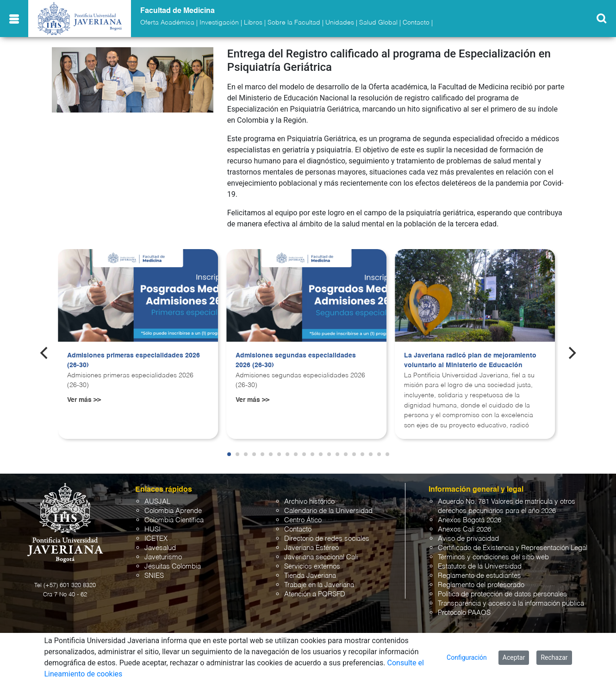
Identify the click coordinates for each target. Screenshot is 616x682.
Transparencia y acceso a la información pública (511, 604)
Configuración (467, 657)
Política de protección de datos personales (502, 594)
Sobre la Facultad (294, 23)
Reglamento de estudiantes (479, 576)
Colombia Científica (174, 520)
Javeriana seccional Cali (321, 557)
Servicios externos (312, 566)
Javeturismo (163, 557)
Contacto (416, 23)
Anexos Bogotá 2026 (470, 520)
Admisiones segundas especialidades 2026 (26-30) (296, 361)
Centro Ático (303, 520)
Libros (253, 23)
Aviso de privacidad (468, 539)
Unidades (340, 23)
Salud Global (378, 23)
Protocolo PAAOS (464, 613)
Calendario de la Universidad (328, 511)
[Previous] (45, 353)
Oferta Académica (167, 23)
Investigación (219, 23)
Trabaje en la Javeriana (319, 585)
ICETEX (156, 539)
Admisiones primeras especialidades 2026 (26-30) (134, 361)
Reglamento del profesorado (481, 585)
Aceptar (514, 657)
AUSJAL (157, 502)
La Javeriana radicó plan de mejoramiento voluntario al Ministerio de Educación (470, 361)
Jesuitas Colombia (173, 566)
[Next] (571, 353)
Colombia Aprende (173, 511)
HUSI (152, 529)
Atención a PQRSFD (315, 594)
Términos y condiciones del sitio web (493, 557)
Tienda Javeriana (310, 576)
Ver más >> (84, 400)
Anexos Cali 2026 (464, 529)
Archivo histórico (309, 502)
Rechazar (554, 657)
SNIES (154, 576)
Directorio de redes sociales (327, 539)
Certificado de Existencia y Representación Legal (513, 548)
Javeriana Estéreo (311, 548)
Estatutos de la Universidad (480, 566)
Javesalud (160, 548)
